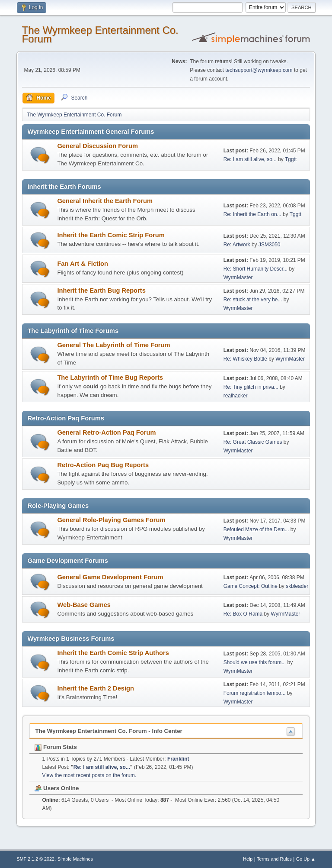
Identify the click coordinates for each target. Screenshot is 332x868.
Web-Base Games (84, 605)
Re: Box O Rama (243, 614)
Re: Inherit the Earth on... (252, 214)
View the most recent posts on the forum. (89, 775)
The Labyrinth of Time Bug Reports (110, 378)
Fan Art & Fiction (83, 264)
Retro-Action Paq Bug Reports (103, 465)
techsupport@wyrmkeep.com (259, 70)
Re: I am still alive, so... (250, 159)
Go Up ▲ (306, 859)
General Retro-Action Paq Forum (106, 432)
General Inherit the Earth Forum (105, 201)
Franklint (178, 759)
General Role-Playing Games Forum (111, 520)
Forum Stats (56, 747)
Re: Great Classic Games (253, 442)
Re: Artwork (237, 245)
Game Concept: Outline (251, 586)
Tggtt (291, 159)
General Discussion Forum (97, 146)
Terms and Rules (274, 859)
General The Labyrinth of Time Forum (113, 345)
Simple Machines (75, 859)
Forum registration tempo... (255, 693)
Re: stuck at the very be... (253, 300)
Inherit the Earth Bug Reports (101, 290)
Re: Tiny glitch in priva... (251, 387)
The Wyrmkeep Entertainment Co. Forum (100, 34)
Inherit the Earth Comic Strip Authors (113, 653)
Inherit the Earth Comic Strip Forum (111, 235)
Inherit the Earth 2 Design (96, 688)
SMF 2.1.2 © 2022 (35, 859)
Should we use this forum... (255, 662)
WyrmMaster (238, 278)
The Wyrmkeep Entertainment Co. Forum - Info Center (109, 731)
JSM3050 (270, 245)
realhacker (236, 396)
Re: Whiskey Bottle (245, 359)
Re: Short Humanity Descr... (256, 269)
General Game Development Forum (110, 577)
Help (248, 859)
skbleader (297, 586)
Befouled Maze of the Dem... (256, 529)
